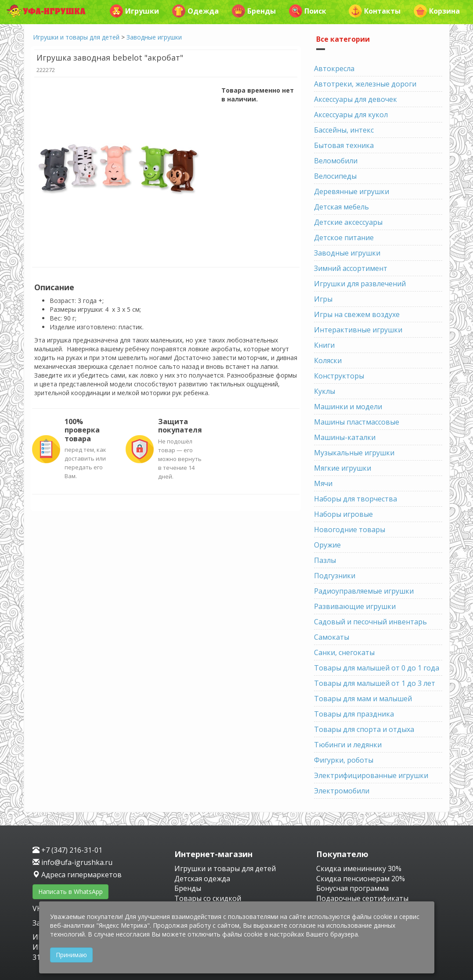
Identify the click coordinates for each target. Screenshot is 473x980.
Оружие (327, 545)
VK (38, 908)
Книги (324, 345)
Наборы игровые (343, 514)
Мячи (323, 483)
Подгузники (335, 576)
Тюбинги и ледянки (348, 745)
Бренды (254, 11)
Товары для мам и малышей (363, 699)
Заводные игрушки (154, 37)
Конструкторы (339, 376)
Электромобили (342, 791)
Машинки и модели (348, 407)
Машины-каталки (345, 437)
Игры (323, 299)
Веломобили (336, 161)
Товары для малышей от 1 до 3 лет (375, 683)
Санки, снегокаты (344, 652)
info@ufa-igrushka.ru (72, 862)
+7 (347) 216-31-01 (67, 850)
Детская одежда (202, 879)
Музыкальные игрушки (354, 453)
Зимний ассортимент (351, 268)
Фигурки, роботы (344, 760)
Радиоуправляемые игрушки (364, 591)
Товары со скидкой (208, 898)
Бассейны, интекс (344, 130)
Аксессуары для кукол (351, 115)
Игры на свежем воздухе (357, 314)
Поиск (308, 11)
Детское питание (344, 238)
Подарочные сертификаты (362, 898)
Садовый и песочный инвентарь (370, 622)
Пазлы (325, 560)
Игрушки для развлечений (360, 284)
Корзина (437, 11)
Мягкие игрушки (343, 468)
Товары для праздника (354, 714)
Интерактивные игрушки (358, 330)
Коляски (328, 360)
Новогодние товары (350, 530)
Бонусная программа (352, 888)
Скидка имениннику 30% (359, 868)
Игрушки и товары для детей (76, 37)
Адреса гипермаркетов (77, 875)
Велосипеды (335, 176)
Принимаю (71, 955)
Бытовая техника (344, 145)
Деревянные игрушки (352, 191)
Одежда (195, 11)
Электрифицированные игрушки (371, 775)
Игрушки (134, 11)
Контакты (375, 11)
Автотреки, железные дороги (365, 84)
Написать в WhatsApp (70, 892)
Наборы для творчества (356, 499)
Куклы (325, 391)
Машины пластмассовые (357, 422)
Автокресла (334, 68)
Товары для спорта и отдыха (364, 729)
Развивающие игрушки (355, 606)
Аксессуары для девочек (356, 99)
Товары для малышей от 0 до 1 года (377, 668)
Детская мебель (341, 207)
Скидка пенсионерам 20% (361, 879)
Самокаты (332, 637)
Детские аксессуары (348, 222)
